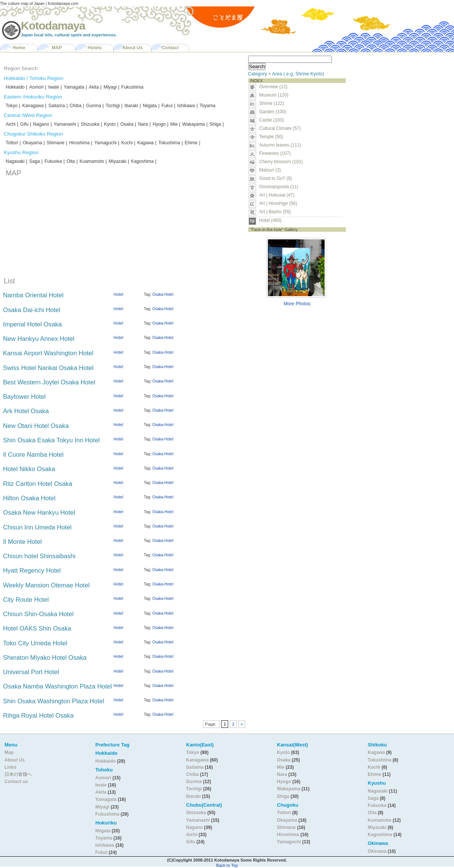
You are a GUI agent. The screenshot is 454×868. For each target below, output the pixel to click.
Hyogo (159, 124)
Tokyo (12, 106)
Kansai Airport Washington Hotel (48, 353)
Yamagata (74, 87)
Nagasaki (15, 161)
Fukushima (133, 87)
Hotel (118, 294)
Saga (34, 161)
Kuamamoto (92, 161)
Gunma (94, 106)
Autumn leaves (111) (280, 145)
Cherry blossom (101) (281, 162)
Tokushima (169, 143)
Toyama (207, 106)
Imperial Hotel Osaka (32, 324)
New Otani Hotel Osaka (36, 426)
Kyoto (110, 124)
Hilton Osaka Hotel (29, 498)
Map (9, 752)
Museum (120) (276, 95)
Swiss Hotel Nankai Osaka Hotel (48, 368)
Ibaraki (131, 106)
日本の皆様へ (18, 774)
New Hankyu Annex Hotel (39, 339)
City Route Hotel (26, 600)
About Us (132, 48)
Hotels (95, 48)
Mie (174, 124)
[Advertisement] (379, 167)
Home (19, 48)
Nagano (41, 124)
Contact (170, 48)
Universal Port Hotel (31, 672)
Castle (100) (271, 120)
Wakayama (194, 124)
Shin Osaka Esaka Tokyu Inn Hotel (51, 440)
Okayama (33, 143)
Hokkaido (15, 87)
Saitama (57, 106)
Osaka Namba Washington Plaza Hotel (58, 686)
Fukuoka (53, 161)
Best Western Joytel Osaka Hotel (49, 382)
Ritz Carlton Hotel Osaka (38, 484)
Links (10, 767)
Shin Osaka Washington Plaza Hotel (54, 701)
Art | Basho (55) (275, 212)
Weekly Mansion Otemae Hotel (46, 585)
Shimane (55, 143)
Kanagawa (33, 106)
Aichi (11, 124)
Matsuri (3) (270, 170)
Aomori (36, 87)
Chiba (75, 106)
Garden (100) (273, 112)
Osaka (127, 124)
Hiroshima (79, 143)
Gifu (24, 124)
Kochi (127, 143)
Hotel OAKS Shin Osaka (37, 628)
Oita (71, 161)
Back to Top (227, 865)
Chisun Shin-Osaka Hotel (38, 614)
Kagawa (145, 143)
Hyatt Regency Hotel (32, 571)
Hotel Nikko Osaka (29, 469)
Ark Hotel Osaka (26, 411)
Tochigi (113, 106)
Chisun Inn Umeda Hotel (37, 527)
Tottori (12, 143)
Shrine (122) (272, 103)
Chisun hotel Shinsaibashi (39, 556)
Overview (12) (273, 87)
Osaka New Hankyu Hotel (39, 513)
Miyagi (110, 87)
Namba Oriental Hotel (33, 295)
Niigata (150, 106)
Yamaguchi (105, 143)
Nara (143, 124)
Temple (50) (271, 137)
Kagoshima (142, 161)
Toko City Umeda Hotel (35, 643)
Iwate (54, 87)
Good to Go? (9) (276, 178)
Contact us (16, 782)
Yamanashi (65, 124)
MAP (57, 48)
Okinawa (377, 851)
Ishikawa (186, 106)
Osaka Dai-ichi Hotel (32, 310)
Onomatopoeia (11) (279, 187)
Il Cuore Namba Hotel (33, 455)
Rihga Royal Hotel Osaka (38, 716)
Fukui (167, 106)
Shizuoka (90, 124)
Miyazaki (117, 161)
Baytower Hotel (24, 397)
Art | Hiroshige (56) (278, 203)
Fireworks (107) (275, 153)
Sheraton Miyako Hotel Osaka (45, 658)
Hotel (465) (270, 220)
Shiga (215, 124)
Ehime (191, 143)
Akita (94, 87)
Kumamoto (380, 820)
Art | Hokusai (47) (277, 195)
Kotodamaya (53, 26)
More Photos (297, 304)
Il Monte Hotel (23, 542)
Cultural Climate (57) (280, 128)
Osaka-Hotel (163, 294)
